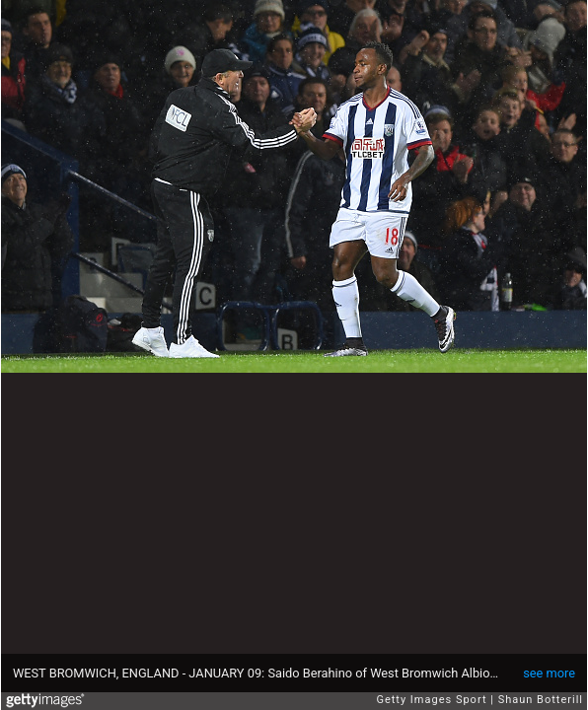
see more (549, 673)
